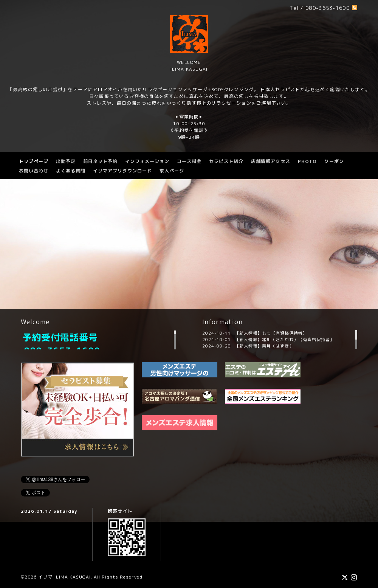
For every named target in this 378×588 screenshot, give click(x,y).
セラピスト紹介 (226, 161)
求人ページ (172, 171)
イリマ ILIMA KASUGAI (64, 577)
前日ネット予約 (100, 161)
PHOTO (307, 161)
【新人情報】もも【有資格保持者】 (271, 333)
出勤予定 (66, 161)
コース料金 (189, 161)
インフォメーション (147, 161)
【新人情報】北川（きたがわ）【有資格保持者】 (285, 340)
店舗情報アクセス (271, 161)
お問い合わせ (34, 171)
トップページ (34, 161)
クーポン (334, 161)
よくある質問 (71, 171)
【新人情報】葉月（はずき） (264, 346)
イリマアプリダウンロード (122, 171)
